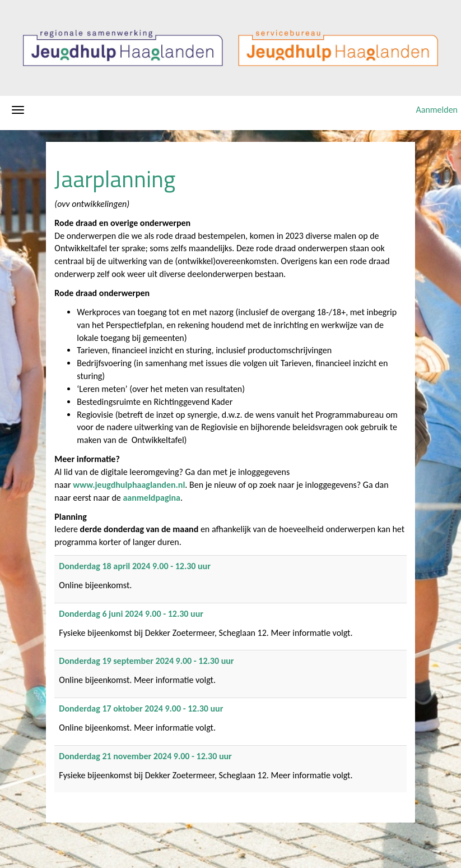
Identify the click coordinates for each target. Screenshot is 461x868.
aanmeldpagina (151, 498)
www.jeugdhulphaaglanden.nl (129, 485)
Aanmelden (437, 110)
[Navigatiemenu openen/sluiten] (18, 110)
